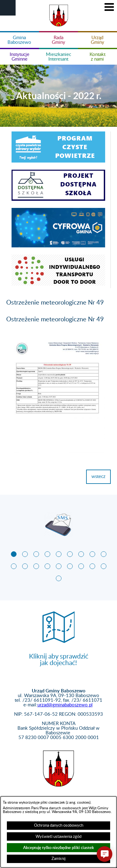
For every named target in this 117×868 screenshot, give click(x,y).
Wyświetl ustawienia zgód (58, 837)
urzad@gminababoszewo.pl (65, 705)
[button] (8, 8)
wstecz (98, 477)
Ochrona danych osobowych (59, 825)
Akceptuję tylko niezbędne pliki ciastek (58, 848)
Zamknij (58, 859)
